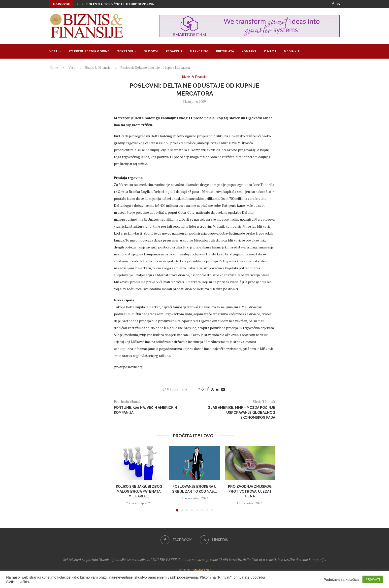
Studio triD (202, 570)
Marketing (199, 51)
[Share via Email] (223, 389)
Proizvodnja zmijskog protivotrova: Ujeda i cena (250, 491)
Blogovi (151, 51)
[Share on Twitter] (213, 389)
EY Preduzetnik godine (89, 51)
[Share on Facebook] (208, 389)
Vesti (54, 51)
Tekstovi (125, 51)
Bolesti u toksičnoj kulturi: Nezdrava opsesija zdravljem (137, 4)
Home (54, 68)
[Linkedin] (338, 4)
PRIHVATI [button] (373, 579)
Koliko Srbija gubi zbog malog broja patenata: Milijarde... (139, 491)
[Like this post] (202, 389)
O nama (270, 51)
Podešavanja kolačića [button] (341, 580)
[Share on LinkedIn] (218, 389)
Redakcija (174, 51)
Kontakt (249, 51)
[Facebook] (333, 4)
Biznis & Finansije (98, 68)
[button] (78, 4)
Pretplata (225, 51)
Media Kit (292, 51)
